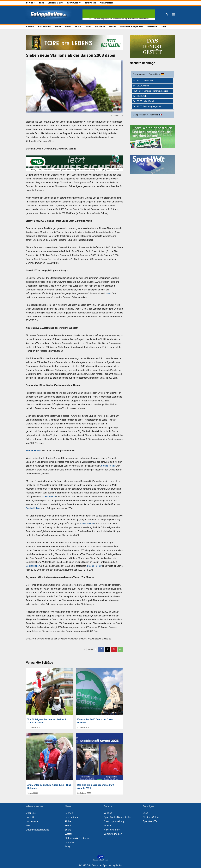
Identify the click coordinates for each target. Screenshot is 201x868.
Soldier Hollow (33, 451)
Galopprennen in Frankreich (146, 115)
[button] (167, 15)
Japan (108, 293)
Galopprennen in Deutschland (147, 74)
